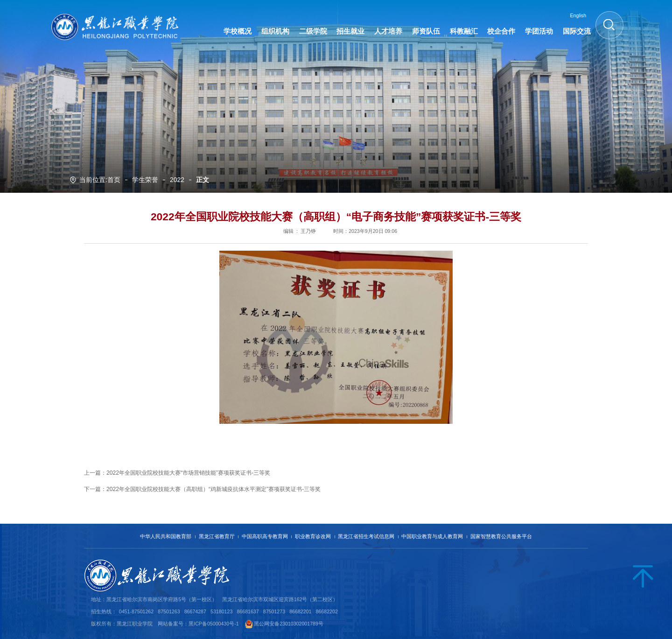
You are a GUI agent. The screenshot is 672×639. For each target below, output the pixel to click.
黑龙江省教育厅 (217, 536)
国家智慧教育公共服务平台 (501, 536)
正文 (203, 180)
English (578, 15)
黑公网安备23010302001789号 (289, 624)
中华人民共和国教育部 (166, 536)
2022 (177, 180)
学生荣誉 (145, 180)
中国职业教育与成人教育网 (432, 536)
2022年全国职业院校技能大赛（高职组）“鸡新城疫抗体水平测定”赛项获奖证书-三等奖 (213, 489)
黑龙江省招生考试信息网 (366, 536)
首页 (114, 180)
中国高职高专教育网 (265, 536)
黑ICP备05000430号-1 (213, 624)
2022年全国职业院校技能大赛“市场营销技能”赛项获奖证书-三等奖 (188, 473)
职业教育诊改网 (313, 536)
